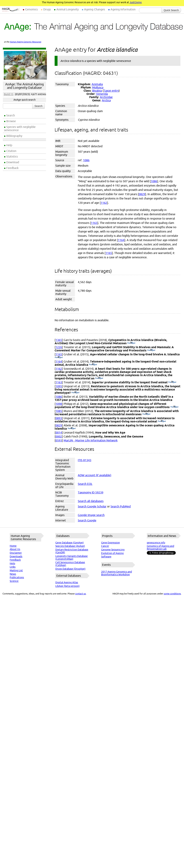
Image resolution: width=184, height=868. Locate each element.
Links (13, 567)
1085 (59, 411)
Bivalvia (97, 91)
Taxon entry (111, 91)
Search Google (87, 520)
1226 (59, 347)
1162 (104, 203)
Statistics (12, 156)
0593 (59, 440)
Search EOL (85, 484)
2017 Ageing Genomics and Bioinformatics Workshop (117, 573)
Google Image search (91, 515)
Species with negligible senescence (20, 128)
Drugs (47, 9)
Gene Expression (111, 543)
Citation (11, 151)
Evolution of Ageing (112, 553)
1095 (59, 386)
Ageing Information (123, 9)
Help (9, 145)
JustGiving (136, 2)
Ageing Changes (95, 9)
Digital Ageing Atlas (67, 582)
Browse (11, 121)
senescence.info (156, 543)
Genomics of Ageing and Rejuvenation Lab (160, 547)
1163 (94, 223)
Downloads (16, 556)
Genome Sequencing (113, 550)
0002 (59, 436)
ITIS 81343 (85, 460)
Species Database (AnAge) (70, 546)
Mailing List (16, 570)
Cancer (105, 546)
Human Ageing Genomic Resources (25, 42)
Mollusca (98, 87)
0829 (142, 194)
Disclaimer (16, 553)
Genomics (31, 9)
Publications (17, 577)
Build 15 (9, 94)
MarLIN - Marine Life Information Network (91, 440)
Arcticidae (106, 97)
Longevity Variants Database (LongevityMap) (72, 558)
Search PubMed (121, 506)
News (13, 574)
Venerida (102, 94)
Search (11, 115)
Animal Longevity (68, 9)
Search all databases (91, 501)
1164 (121, 240)
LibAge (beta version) (67, 586)
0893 (59, 418)
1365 (59, 340)
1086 (86, 160)
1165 (109, 253)
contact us (80, 594)
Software (106, 557)
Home (13, 546)
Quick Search (171, 10)
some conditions (172, 594)
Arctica (106, 100)
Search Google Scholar (92, 506)
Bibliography (14, 136)
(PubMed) (131, 343)
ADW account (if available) (95, 475)
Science (14, 581)
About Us (15, 549)
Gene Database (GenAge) (70, 543)
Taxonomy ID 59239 (91, 492)
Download (13, 162)
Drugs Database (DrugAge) (70, 569)
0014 (59, 432)
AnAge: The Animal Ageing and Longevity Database (24, 86)
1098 (59, 404)
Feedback (12, 168)
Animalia (97, 84)
